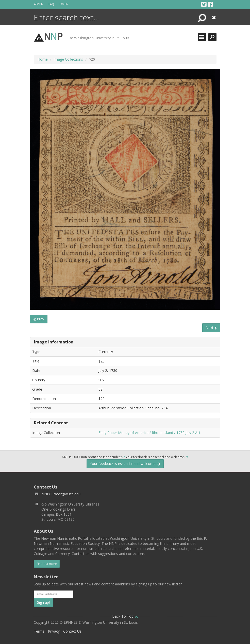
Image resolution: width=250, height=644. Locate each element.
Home (43, 59)
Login (64, 4)
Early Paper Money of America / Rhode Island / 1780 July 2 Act (149, 433)
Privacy (54, 631)
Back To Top (125, 616)
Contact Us (72, 631)
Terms (39, 631)
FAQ (51, 4)
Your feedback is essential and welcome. (125, 464)
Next (211, 328)
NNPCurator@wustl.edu (61, 494)
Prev (39, 319)
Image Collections (68, 59)
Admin (39, 4)
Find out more (47, 564)
